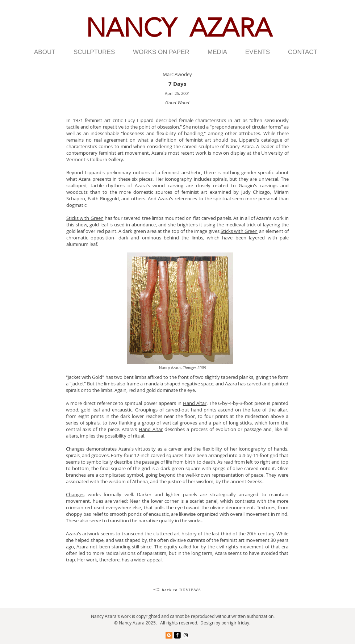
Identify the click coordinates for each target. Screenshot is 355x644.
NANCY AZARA (179, 28)
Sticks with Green (85, 218)
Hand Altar (195, 403)
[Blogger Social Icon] (169, 635)
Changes (75, 449)
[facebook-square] (177, 635)
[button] (48, 52)
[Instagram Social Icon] (186, 635)
